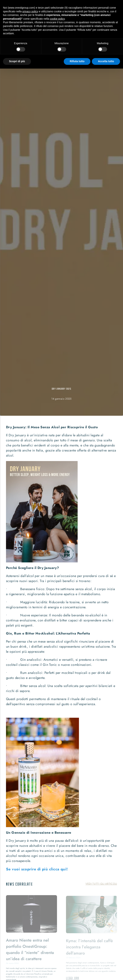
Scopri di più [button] (17, 61)
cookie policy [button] (57, 19)
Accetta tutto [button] (106, 61)
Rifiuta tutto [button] (77, 61)
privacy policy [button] (30, 11)
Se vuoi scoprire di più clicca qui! (37, 869)
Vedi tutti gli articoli (101, 884)
